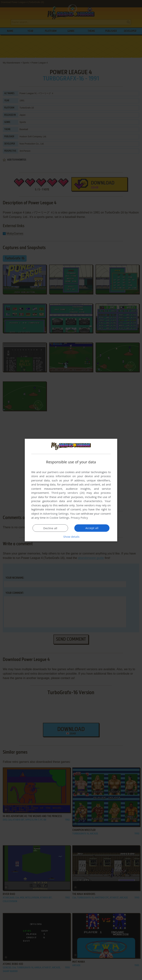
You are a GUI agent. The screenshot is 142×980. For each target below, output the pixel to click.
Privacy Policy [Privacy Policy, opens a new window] (80, 518)
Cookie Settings (59, 518)
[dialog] (71, 490)
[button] (71, 537)
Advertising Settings (56, 514)
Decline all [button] (50, 528)
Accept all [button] (92, 528)
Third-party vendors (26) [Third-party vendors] (68, 493)
